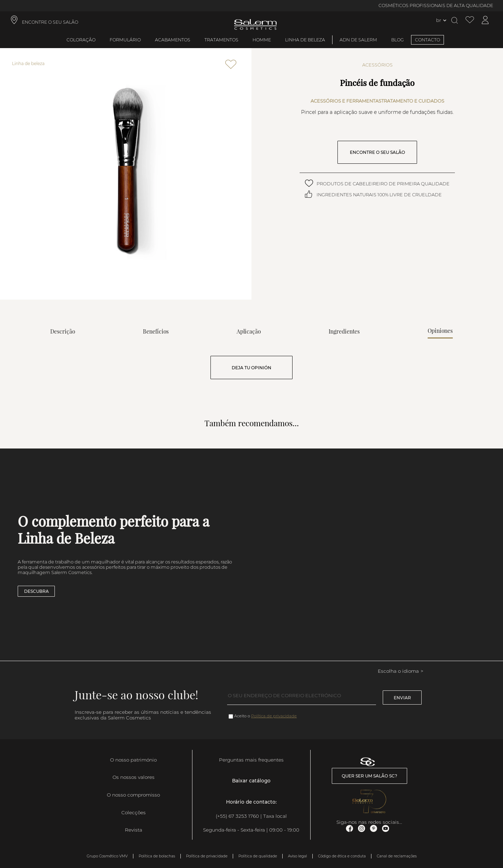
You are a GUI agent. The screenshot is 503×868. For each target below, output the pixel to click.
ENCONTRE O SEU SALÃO (377, 152)
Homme (262, 40)
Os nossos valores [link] (134, 777)
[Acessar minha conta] (485, 20)
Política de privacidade (274, 716)
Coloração (81, 40)
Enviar (402, 698)
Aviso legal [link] (297, 856)
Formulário (125, 40)
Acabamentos (173, 40)
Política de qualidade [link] (258, 856)
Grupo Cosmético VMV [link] (107, 856)
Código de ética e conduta (342, 856)
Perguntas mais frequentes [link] (251, 760)
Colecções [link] (134, 812)
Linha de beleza (305, 40)
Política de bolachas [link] (157, 856)
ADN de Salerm (358, 40)
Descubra (36, 591)
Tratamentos (221, 40)
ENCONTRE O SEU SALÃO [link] (50, 22)
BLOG (398, 40)
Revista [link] (134, 830)
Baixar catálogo (251, 781)
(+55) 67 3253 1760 (237, 816)
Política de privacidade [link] (207, 856)
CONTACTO (427, 40)
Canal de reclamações (397, 856)
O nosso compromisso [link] (133, 795)
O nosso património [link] (133, 760)
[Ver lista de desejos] (470, 20)
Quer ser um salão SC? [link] (369, 776)
